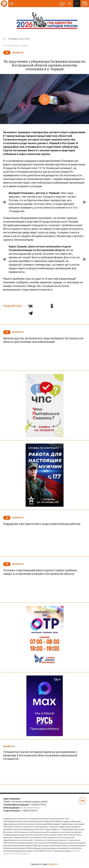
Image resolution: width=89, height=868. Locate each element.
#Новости (18, 53)
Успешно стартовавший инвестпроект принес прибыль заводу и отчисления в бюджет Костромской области (40, 572)
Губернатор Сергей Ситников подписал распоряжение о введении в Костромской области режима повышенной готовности (40, 755)
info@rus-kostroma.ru (30, 808)
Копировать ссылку (15, 45)
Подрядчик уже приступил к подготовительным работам (42, 524)
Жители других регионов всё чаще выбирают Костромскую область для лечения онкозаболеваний (43, 340)
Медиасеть (53, 864)
